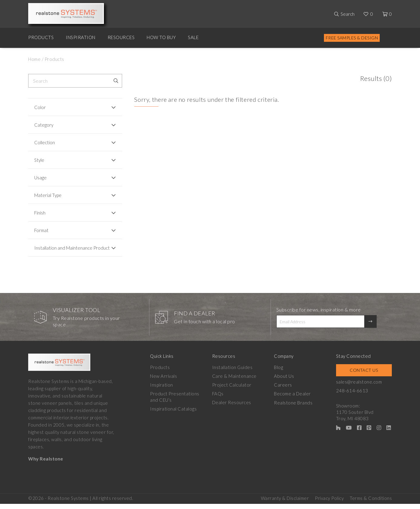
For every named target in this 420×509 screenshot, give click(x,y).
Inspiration (81, 37)
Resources (121, 37)
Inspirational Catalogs (173, 414)
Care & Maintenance (234, 381)
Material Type (48, 195)
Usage (40, 178)
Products (41, 37)
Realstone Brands (293, 408)
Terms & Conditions (371, 503)
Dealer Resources (232, 408)
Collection (45, 142)
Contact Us (364, 376)
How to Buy (161, 37)
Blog (278, 373)
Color (40, 107)
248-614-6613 (352, 396)
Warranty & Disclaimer (285, 503)
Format (41, 230)
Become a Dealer (292, 399)
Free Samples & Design (352, 38)
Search (348, 14)
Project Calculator (232, 390)
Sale (193, 37)
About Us (284, 381)
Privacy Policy (329, 503)
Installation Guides (232, 373)
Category (44, 125)
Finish (40, 213)
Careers (283, 390)
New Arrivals (163, 381)
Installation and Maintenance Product (63, 251)
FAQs (218, 399)
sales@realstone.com (359, 387)
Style (39, 160)
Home (34, 59)
